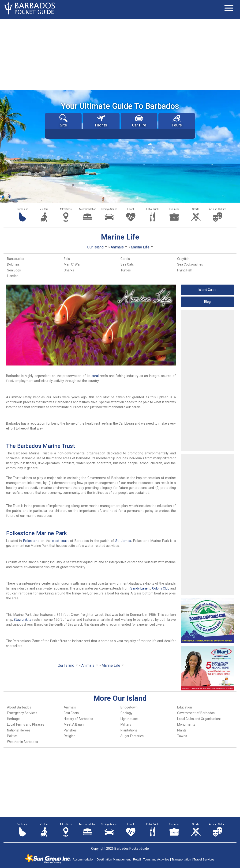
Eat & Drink (152, 209)
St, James (123, 541)
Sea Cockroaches (190, 264)
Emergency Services (22, 713)
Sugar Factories (132, 736)
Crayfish (183, 259)
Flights (101, 121)
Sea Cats (127, 264)
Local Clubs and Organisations (199, 719)
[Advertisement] (120, 54)
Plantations (129, 730)
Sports (196, 209)
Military (126, 724)
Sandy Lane (139, 588)
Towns (182, 736)
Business (174, 209)
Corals (125, 259)
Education (185, 707)
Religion (70, 736)
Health (131, 209)
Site (63, 121)
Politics (12, 736)
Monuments (186, 724)
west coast (60, 541)
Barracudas (16, 259)
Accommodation (87, 209)
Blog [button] (207, 302)
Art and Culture (217, 209)
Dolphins (13, 264)
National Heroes (19, 730)
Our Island (22, 209)
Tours (177, 121)
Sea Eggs (14, 270)
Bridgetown (129, 707)
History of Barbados (78, 719)
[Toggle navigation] (229, 8)
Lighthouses (129, 719)
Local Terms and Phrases (26, 724)
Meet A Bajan (74, 724)
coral (95, 376)
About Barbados (19, 707)
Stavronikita (22, 620)
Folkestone (31, 541)
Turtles (126, 270)
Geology (126, 713)
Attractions (66, 209)
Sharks (69, 270)
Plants (182, 730)
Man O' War (72, 264)
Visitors (44, 209)
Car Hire (139, 121)
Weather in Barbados (22, 742)
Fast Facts (71, 713)
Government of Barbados (196, 713)
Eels (67, 259)
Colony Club (161, 588)
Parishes (70, 730)
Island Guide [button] (207, 290)
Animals (70, 707)
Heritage (13, 719)
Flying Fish (185, 270)
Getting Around (109, 209)
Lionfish (13, 276)
